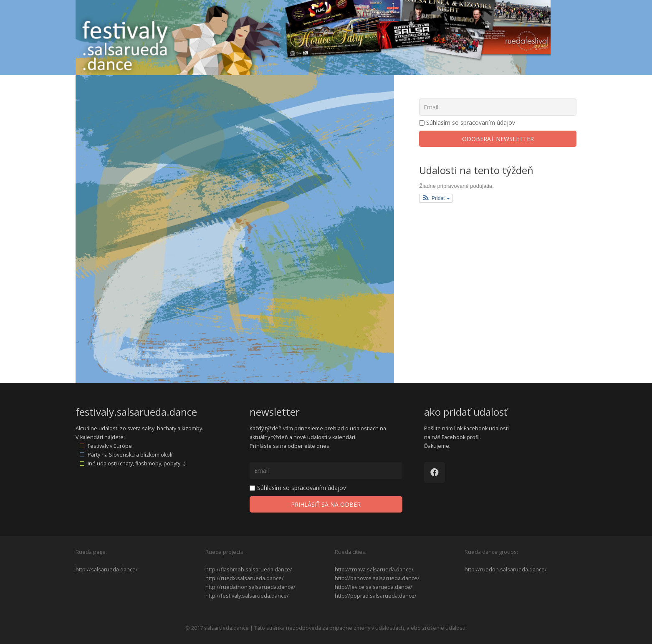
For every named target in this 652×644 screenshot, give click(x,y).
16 (205, 229)
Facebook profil (461, 437)
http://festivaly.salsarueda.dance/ (247, 596)
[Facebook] (435, 472)
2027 (212, 128)
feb (190, 128)
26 (90, 308)
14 (147, 229)
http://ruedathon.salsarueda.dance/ (250, 587)
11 (262, 189)
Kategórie (104, 107)
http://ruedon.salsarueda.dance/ (506, 569)
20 (119, 268)
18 (262, 229)
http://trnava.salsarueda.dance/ (374, 569)
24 (233, 268)
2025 (91, 128)
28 (147, 308)
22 (176, 268)
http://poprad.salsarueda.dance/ (376, 596)
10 (233, 189)
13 (119, 229)
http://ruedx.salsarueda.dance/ (245, 578)
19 (90, 268)
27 (119, 308)
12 (90, 229)
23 (205, 268)
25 (262, 268)
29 (176, 308)
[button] (436, 198)
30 (205, 308)
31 (233, 308)
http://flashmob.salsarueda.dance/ (249, 569)
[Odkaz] (313, 38)
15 (176, 229)
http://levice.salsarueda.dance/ (374, 587)
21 (147, 268)
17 (233, 229)
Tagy (149, 107)
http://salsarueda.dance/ (107, 569)
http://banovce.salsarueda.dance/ (377, 578)
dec (114, 128)
